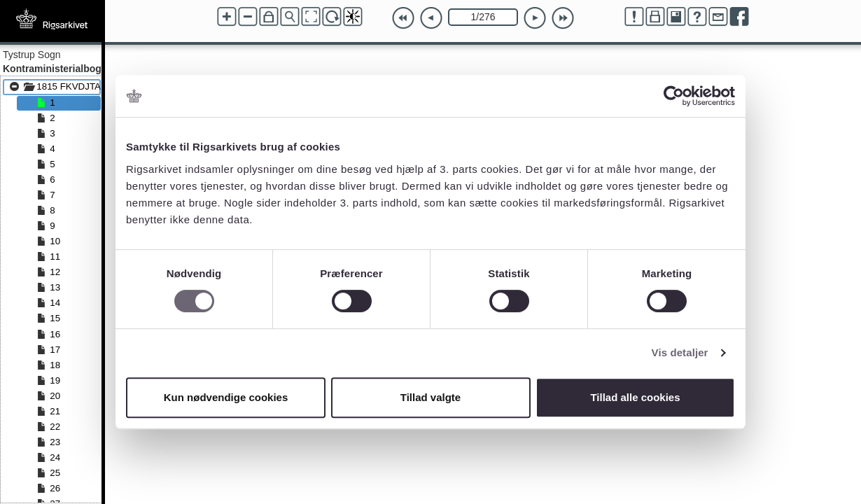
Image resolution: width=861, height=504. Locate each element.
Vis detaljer (680, 352)
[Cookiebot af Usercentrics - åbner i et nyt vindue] (674, 96)
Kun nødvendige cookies (226, 397)
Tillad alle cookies (635, 397)
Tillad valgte (430, 397)
